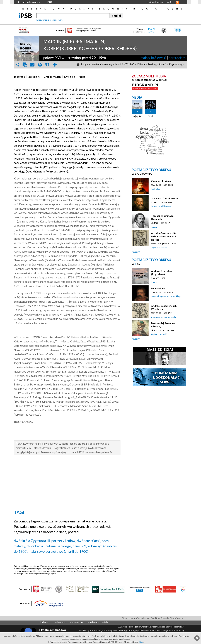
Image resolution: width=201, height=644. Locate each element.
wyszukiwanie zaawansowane (50, 20)
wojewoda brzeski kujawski (163, 317)
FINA (50, 2)
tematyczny (93, 622)
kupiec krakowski (159, 334)
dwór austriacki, (89, 541)
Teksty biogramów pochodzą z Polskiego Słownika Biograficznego (153, 618)
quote (47, 65)
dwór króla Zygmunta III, (32, 541)
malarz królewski (153, 58)
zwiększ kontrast (155, 2)
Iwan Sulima (158, 288)
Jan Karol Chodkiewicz (164, 198)
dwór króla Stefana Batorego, (49, 546)
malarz (154, 227)
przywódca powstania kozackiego (166, 296)
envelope (32, 65)
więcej (135, 252)
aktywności (60, 622)
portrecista (177, 58)
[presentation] (20, 77)
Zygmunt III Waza (161, 181)
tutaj (141, 642)
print (40, 65)
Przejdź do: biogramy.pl (29, 2)
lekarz (154, 282)
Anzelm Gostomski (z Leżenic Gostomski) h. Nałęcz (164, 236)
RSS (178, 2)
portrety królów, (64, 541)
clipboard (25, 65)
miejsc (106, 622)
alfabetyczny (76, 622)
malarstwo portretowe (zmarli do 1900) (59, 551)
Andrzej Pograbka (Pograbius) (162, 273)
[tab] (20, 77)
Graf (150, 116)
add (55, 65)
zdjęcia (137, 116)
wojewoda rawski (159, 248)
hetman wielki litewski (161, 206)
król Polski (156, 189)
